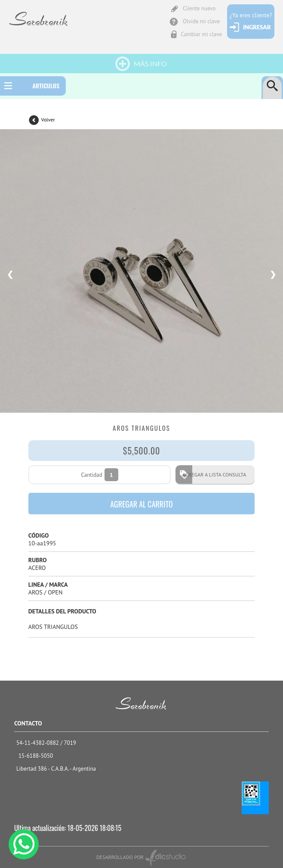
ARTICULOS (46, 86)
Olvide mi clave (201, 21)
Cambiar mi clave (201, 34)
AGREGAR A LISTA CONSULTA (212, 474)
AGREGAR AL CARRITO (141, 504)
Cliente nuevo (199, 8)
